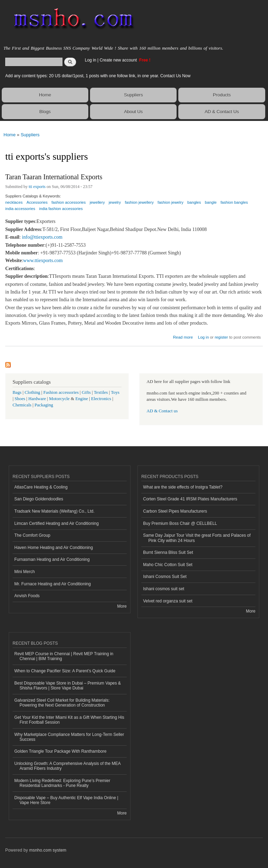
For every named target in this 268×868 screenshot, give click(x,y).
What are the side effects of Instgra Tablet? (183, 487)
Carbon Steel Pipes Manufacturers (175, 511)
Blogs (45, 112)
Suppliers (133, 95)
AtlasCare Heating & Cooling (41, 487)
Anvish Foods (27, 596)
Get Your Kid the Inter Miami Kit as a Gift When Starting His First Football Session (69, 720)
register (221, 337)
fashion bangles (234, 202)
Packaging (44, 405)
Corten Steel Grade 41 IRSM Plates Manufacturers (190, 499)
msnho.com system (48, 850)
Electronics (101, 399)
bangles (194, 202)
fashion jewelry (171, 202)
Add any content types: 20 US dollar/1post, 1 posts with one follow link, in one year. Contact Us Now (98, 76)
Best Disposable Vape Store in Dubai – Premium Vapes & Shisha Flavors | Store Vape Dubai (68, 686)
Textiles (101, 392)
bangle (211, 202)
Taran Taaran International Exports (54, 177)
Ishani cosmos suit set (164, 589)
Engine (82, 399)
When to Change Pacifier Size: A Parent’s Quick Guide (65, 671)
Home (45, 95)
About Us (133, 112)
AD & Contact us (162, 411)
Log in (91, 60)
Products (222, 95)
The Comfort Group (32, 535)
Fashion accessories (61, 392)
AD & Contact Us (222, 112)
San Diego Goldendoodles (39, 499)
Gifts (86, 392)
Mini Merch (25, 572)
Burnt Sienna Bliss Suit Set (168, 552)
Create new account (119, 60)
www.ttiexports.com (43, 261)
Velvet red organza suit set (168, 601)
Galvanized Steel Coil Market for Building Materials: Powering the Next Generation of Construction (62, 703)
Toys (115, 392)
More (122, 606)
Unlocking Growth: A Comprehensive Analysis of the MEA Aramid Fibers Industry (68, 766)
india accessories (20, 209)
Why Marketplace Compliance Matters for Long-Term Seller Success (69, 737)
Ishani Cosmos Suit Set (165, 577)
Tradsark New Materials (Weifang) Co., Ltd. (54, 511)
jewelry (115, 202)
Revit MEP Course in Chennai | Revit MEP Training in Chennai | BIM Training (64, 656)
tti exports (37, 187)
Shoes (20, 399)
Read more (183, 336)
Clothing (33, 392)
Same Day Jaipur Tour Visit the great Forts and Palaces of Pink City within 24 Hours (197, 538)
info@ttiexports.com (42, 237)
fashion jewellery (139, 202)
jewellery (97, 202)
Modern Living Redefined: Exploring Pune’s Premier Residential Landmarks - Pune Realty (62, 783)
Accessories (37, 202)
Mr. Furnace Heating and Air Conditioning (53, 584)
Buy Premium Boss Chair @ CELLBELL (180, 523)
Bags (17, 392)
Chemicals (23, 405)
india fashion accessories (61, 209)
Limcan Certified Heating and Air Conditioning (57, 523)
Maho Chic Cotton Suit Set (168, 565)
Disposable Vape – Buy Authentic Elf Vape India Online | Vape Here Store (66, 800)
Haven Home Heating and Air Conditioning (54, 548)
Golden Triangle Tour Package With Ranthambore (60, 751)
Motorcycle (59, 399)
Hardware (37, 399)
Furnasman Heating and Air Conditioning (52, 559)
